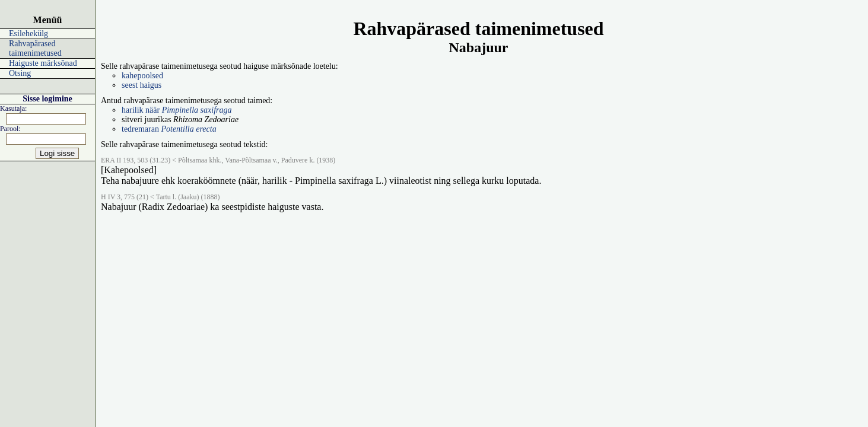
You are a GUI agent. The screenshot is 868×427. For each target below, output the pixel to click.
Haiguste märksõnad (43, 63)
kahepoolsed (142, 76)
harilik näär (177, 110)
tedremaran (169, 129)
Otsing (20, 73)
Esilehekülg (28, 34)
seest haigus (142, 85)
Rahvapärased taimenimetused (35, 48)
